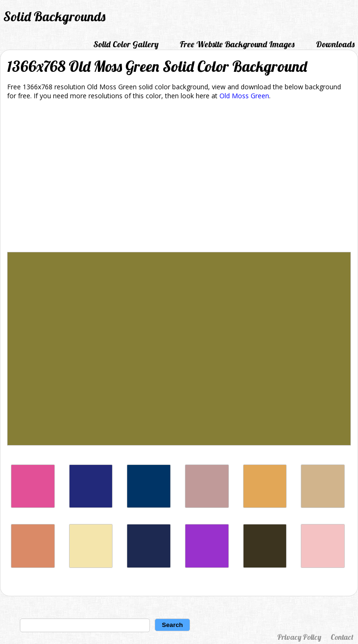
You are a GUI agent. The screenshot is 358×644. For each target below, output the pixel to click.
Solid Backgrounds (54, 16)
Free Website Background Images (237, 44)
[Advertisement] (179, 178)
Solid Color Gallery (126, 44)
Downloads (335, 44)
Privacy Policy (299, 637)
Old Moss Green (244, 96)
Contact (342, 637)
